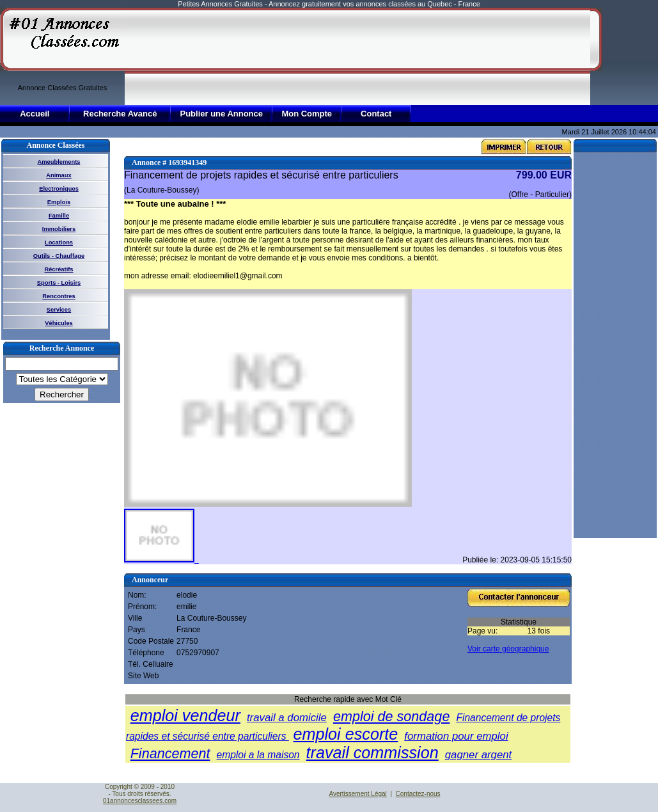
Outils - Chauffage (59, 256)
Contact (376, 114)
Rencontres (59, 296)
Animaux (59, 175)
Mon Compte (307, 114)
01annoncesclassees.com (140, 801)
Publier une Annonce (221, 114)
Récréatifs (59, 269)
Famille (59, 216)
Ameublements (59, 162)
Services (59, 310)
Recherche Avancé (120, 114)
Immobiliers (59, 229)
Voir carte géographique (508, 649)
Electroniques (59, 189)
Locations (59, 243)
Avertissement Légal (357, 794)
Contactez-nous (418, 794)
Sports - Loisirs (59, 283)
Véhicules (59, 323)
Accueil (35, 114)
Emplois (59, 202)
